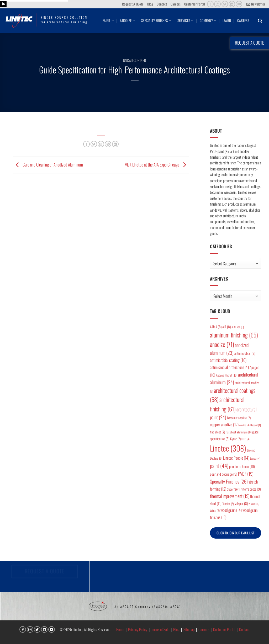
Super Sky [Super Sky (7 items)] (235, 489)
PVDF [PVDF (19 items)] (246, 474)
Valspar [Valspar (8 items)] (241, 503)
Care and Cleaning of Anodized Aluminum (48, 165)
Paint (108, 20)
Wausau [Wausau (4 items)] (254, 504)
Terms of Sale (160, 629)
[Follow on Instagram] (217, 4)
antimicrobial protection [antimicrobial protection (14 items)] (229, 367)
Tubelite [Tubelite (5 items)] (228, 504)
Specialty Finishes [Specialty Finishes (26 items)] (229, 481)
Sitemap (189, 629)
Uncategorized (135, 60)
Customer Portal (195, 4)
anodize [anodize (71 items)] (222, 344)
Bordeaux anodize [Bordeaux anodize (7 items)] (239, 418)
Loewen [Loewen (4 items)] (255, 458)
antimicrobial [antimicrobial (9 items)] (245, 353)
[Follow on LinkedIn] (232, 4)
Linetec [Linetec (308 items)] (228, 448)
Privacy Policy (138, 629)
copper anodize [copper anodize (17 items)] (224, 424)
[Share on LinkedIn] (115, 144)
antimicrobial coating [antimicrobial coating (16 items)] (228, 360)
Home (120, 629)
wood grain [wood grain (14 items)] (231, 510)
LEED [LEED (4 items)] (246, 439)
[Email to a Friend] (101, 144)
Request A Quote (133, 4)
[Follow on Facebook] (210, 4)
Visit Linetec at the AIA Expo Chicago (157, 165)
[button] (256, 4)
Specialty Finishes (156, 20)
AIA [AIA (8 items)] (226, 327)
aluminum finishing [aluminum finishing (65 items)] (234, 335)
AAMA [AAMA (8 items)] (216, 327)
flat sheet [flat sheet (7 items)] (217, 432)
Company (208, 20)
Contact (162, 4)
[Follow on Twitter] (225, 4)
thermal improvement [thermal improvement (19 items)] (230, 496)
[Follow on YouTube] (239, 4)
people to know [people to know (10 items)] (242, 466)
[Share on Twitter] (94, 144)
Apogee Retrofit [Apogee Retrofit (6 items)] (227, 375)
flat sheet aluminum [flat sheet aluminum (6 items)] (239, 432)
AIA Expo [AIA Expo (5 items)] (238, 327)
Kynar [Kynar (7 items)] (235, 439)
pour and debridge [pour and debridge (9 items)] (224, 474)
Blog (150, 4)
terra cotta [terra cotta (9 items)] (252, 489)
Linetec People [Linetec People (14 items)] (236, 458)
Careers (176, 4)
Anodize (127, 20)
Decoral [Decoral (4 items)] (256, 425)
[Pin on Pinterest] (108, 144)
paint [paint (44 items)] (219, 466)
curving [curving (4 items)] (244, 425)
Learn (227, 20)
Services (186, 20)
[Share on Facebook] (86, 144)
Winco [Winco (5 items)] (215, 510)
